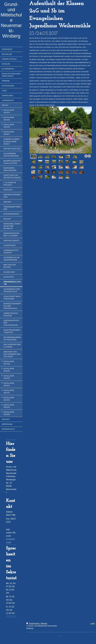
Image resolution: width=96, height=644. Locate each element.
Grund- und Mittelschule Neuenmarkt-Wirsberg (11, 20)
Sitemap (44, 623)
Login (93, 623)
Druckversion (33, 623)
